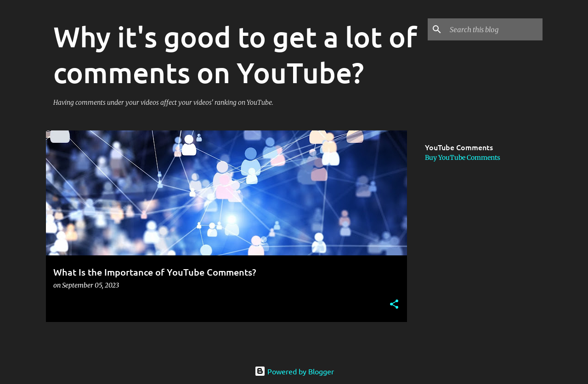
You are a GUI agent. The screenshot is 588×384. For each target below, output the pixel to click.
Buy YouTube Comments (463, 158)
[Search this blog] (494, 29)
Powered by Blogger (294, 371)
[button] (394, 305)
